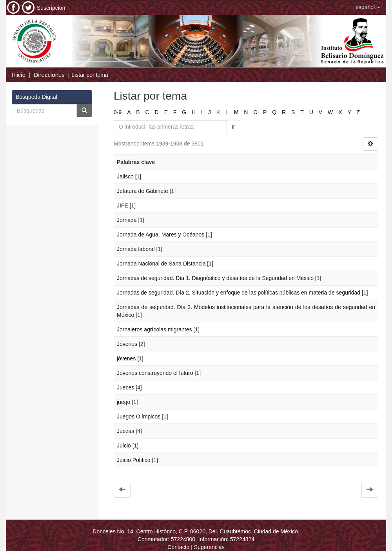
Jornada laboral (136, 249)
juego (123, 402)
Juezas (125, 431)
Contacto (178, 547)
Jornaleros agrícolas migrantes (154, 329)
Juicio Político (134, 460)
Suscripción (51, 8)
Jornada (127, 220)
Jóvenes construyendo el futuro (155, 373)
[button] (368, 7)
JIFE (122, 205)
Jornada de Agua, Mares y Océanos (161, 235)
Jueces (125, 387)
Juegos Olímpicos (139, 416)
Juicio (124, 446)
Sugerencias (209, 547)
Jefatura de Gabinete (142, 191)
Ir (233, 127)
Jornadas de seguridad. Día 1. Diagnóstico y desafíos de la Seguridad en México (215, 278)
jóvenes (126, 358)
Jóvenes (127, 344)
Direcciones (49, 75)
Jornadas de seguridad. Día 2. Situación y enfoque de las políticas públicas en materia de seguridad (239, 293)
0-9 (118, 112)
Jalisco (125, 176)
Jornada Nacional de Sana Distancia (161, 264)
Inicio (19, 75)
